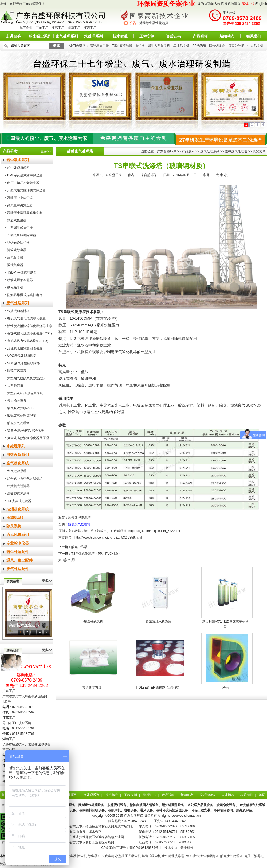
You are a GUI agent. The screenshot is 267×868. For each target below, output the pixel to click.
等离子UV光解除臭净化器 (25, 431)
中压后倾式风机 (92, 622)
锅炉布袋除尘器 (18, 243)
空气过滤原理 (17, 471)
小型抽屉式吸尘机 (128, 856)
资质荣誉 (13, 581)
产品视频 (200, 36)
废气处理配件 (18, 569)
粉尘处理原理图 (18, 168)
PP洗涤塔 (199, 46)
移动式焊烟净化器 (20, 280)
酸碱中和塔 (79, 547)
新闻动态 (227, 36)
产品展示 (188, 151)
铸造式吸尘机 (151, 856)
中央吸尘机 (106, 856)
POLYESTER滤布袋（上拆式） (158, 688)
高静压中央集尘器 (20, 198)
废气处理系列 (67, 36)
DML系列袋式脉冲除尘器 (25, 175)
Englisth (261, 4)
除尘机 (82, 856)
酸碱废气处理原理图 (22, 416)
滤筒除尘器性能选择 (154, 23)
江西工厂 (90, 28)
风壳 (225, 688)
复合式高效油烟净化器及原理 (28, 438)
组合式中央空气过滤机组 (25, 479)
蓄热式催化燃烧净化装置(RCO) (30, 333)
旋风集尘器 (15, 258)
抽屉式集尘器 (17, 220)
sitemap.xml (193, 816)
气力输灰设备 (17, 401)
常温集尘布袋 (92, 688)
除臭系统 (14, 526)
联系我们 (254, 36)
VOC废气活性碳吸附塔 (23, 363)
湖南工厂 (74, 28)
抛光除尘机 (15, 287)
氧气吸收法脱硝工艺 (22, 408)
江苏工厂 (58, 28)
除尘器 (93, 856)
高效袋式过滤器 (18, 494)
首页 (5, 795)
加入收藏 (217, 4)
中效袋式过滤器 (18, 486)
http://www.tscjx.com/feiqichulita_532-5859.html (108, 538)
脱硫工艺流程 (17, 371)
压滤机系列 (16, 518)
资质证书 (174, 36)
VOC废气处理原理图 (22, 356)
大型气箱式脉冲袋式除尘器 (26, 190)
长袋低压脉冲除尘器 (22, 235)
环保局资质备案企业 (166, 4)
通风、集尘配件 (19, 560)
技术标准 (120, 36)
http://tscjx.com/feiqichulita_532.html (154, 531)
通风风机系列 (18, 535)
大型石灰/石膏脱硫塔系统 (25, 393)
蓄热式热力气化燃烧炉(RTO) (28, 341)
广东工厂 (42, 28)
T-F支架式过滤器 (19, 501)
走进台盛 (13, 36)
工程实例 (147, 36)
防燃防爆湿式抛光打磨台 (25, 295)
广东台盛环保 (167, 151)
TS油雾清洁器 (122, 46)
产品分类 (10, 151)
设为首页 (204, 4)
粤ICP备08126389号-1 (145, 848)
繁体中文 (249, 4)
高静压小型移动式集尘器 (25, 213)
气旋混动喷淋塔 (18, 311)
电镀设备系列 (18, 455)
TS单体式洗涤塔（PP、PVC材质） (96, 554)
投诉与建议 (233, 4)
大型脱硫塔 (15, 386)
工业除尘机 (181, 46)
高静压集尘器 (99, 46)
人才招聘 (228, 795)
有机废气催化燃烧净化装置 (26, 318)
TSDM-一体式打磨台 (22, 273)
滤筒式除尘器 (17, 250)
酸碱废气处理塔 (18, 423)
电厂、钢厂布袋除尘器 (23, 183)
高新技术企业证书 (24, 625)
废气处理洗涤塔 (79, 518)
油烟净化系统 (18, 509)
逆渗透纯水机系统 (159, 622)
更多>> (46, 151)
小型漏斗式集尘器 (20, 228)
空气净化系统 (18, 463)
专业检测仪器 (18, 543)
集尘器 (140, 46)
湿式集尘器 (15, 265)
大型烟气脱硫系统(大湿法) (26, 378)
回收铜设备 (217, 46)
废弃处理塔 (236, 46)
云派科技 (187, 848)
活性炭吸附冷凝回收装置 (25, 348)
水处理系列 (93, 36)
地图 (262, 795)
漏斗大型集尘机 (159, 46)
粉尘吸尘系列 (40, 36)
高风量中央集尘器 (20, 205)
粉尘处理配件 (18, 552)
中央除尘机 (255, 46)
